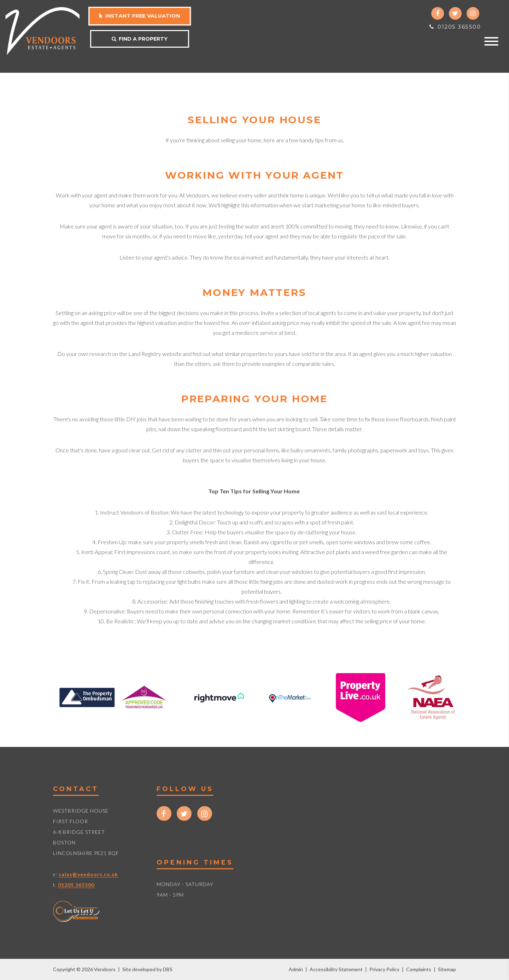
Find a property (140, 39)
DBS (168, 969)
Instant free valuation (139, 16)
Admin (296, 969)
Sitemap (447, 969)
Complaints (419, 969)
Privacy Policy (384, 969)
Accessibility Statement (336, 969)
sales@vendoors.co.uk (88, 874)
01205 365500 (455, 27)
